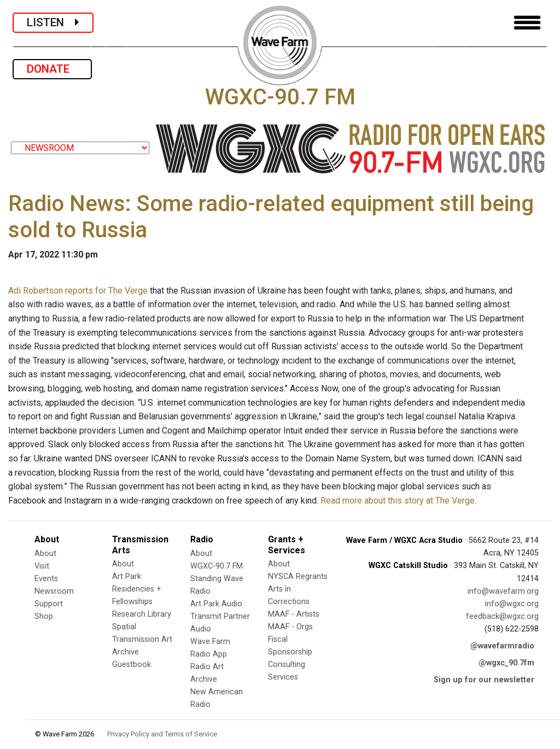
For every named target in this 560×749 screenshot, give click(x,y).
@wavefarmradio (502, 646)
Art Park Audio (216, 604)
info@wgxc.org (512, 604)
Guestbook (132, 665)
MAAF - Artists (294, 614)
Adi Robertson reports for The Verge (78, 291)
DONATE (52, 69)
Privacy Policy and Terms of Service (162, 734)
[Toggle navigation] (527, 23)
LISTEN (53, 22)
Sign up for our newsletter (484, 680)
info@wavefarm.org (503, 591)
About (45, 554)
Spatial (124, 627)
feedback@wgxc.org (502, 616)
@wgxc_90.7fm (506, 663)
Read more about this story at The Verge (398, 501)
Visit (42, 566)
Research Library (142, 614)
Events (46, 579)
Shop (44, 616)
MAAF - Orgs (290, 627)
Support (49, 604)
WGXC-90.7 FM (217, 566)
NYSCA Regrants (298, 577)
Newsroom (54, 591)
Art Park (127, 577)
